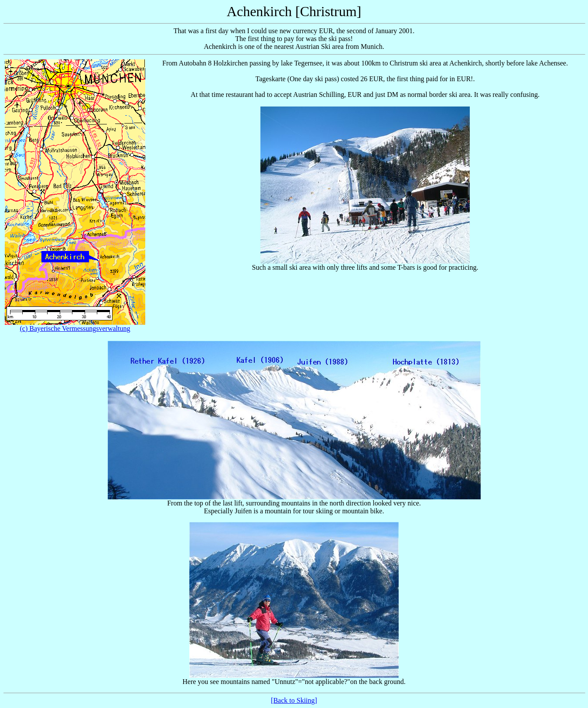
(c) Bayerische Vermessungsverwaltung (75, 328)
